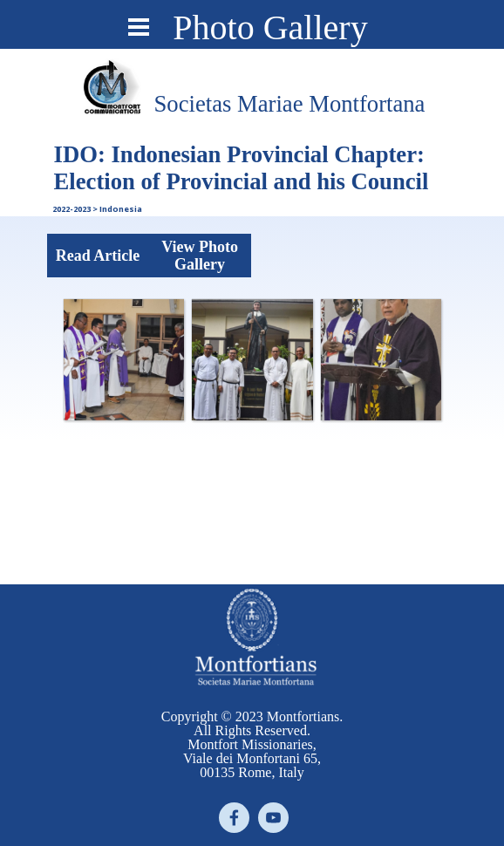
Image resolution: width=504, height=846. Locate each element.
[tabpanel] (289, 104)
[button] (124, 359)
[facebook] (234, 818)
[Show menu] (139, 27)
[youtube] (273, 818)
